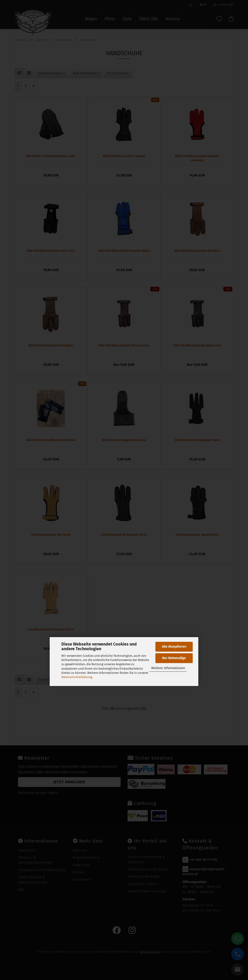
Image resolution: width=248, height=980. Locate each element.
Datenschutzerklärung (77, 677)
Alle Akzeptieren (174, 647)
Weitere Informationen (168, 668)
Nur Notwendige (174, 658)
